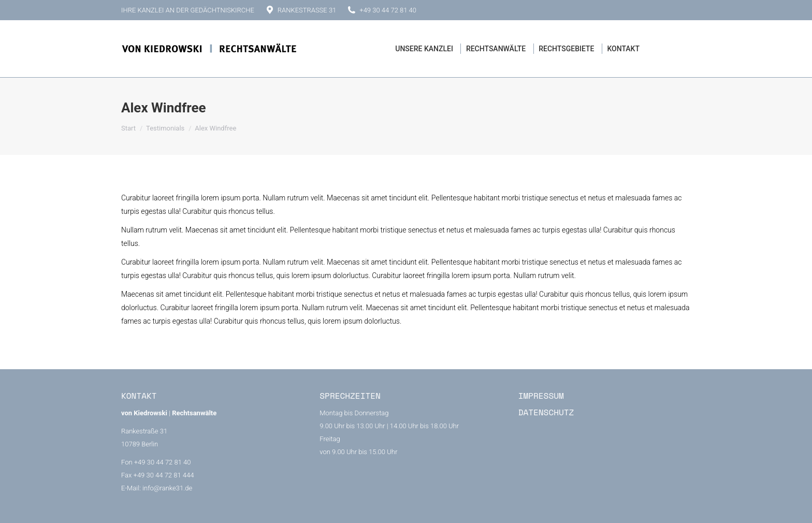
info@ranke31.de (167, 488)
